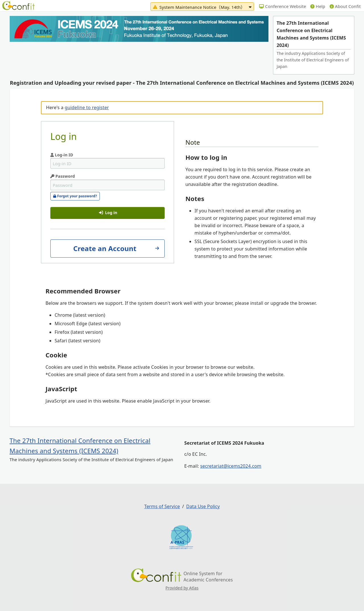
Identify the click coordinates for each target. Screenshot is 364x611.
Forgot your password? (75, 196)
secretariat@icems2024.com (231, 466)
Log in (108, 213)
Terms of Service (162, 506)
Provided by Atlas (182, 588)
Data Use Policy (203, 506)
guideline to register (87, 107)
